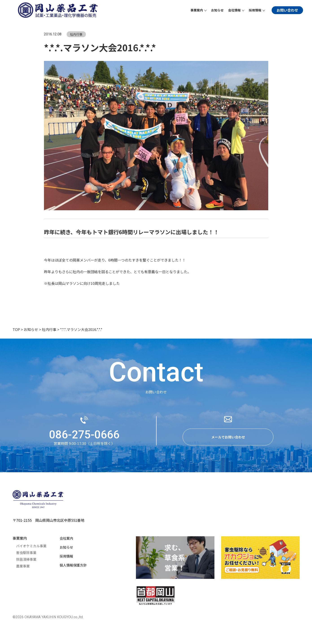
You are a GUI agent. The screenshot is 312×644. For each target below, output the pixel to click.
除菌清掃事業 (27, 561)
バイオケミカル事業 (32, 547)
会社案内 (65, 540)
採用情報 (65, 558)
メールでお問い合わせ (228, 438)
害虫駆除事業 (27, 554)
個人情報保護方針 (72, 567)
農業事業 (23, 567)
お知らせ (217, 10)
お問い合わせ (287, 10)
